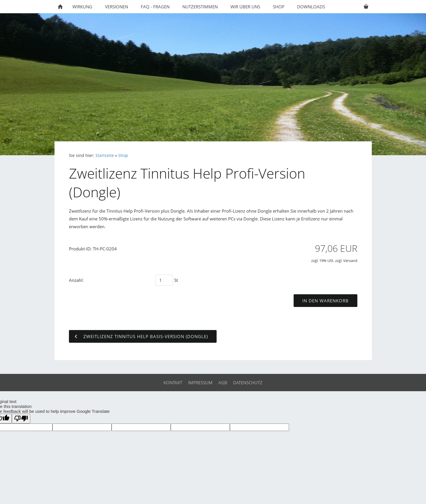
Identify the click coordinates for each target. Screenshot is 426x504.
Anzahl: (76, 280)
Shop (123, 155)
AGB (223, 383)
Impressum (200, 383)
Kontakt (173, 383)
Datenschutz (248, 383)
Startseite (105, 155)
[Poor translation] (21, 419)
